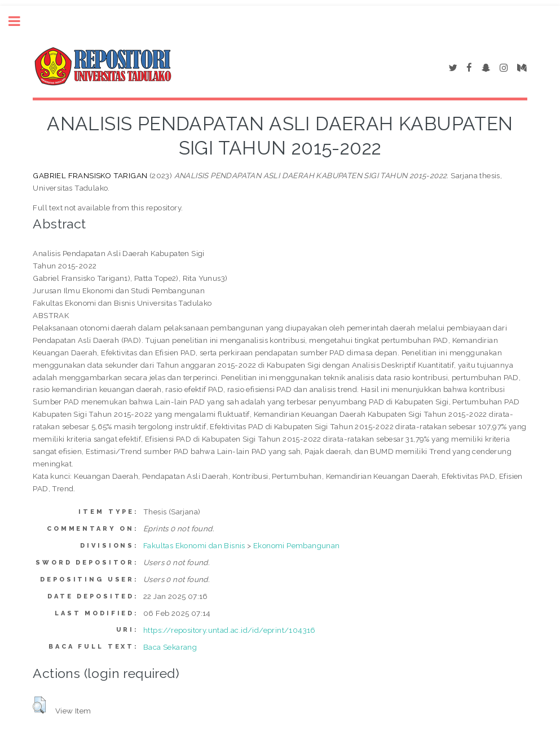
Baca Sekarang (170, 647)
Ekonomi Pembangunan (297, 545)
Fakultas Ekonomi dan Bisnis (194, 545)
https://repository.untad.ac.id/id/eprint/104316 (230, 630)
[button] (39, 705)
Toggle (20, 21)
